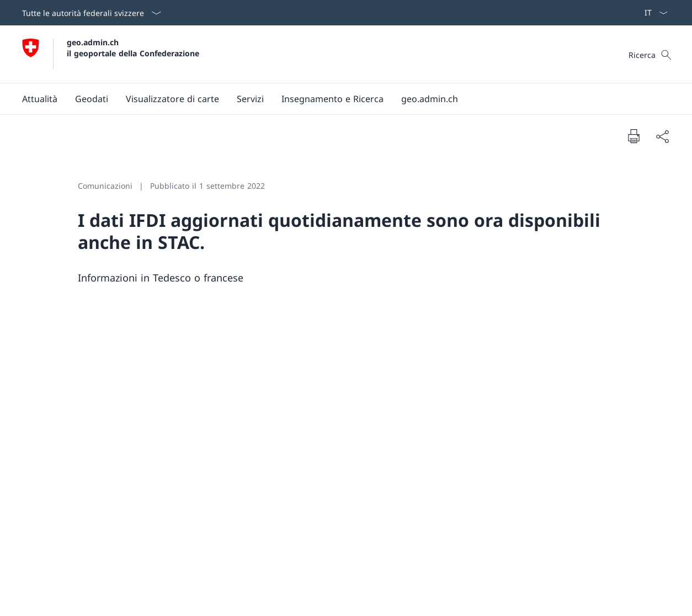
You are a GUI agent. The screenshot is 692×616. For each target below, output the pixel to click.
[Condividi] (662, 136)
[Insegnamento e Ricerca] (332, 99)
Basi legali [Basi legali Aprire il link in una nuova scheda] (76, 600)
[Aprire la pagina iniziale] (111, 54)
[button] (40, 99)
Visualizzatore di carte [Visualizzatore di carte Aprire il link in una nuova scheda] (573, 492)
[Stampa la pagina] (634, 136)
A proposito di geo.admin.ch (573, 461)
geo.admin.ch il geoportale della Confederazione (133, 47)
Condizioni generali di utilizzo (573, 524)
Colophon (37, 600)
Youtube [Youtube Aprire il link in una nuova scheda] (275, 461)
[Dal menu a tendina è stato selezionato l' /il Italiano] (653, 13)
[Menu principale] (337, 99)
